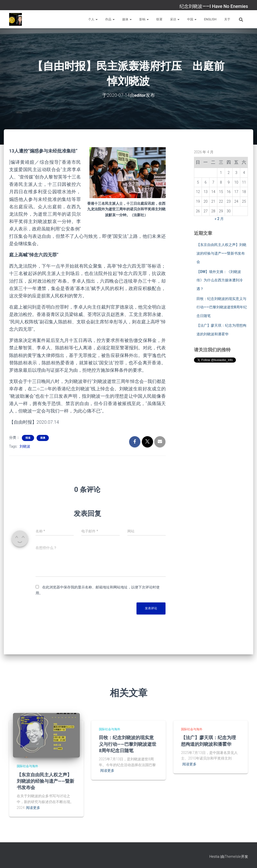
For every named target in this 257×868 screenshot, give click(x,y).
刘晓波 (25, 446)
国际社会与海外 (27, 766)
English (210, 19)
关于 (227, 19)
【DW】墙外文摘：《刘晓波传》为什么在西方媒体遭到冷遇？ (220, 280)
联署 (159, 19)
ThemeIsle (233, 857)
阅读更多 (33, 808)
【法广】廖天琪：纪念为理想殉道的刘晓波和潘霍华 (208, 741)
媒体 (127, 19)
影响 (144, 19)
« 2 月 (219, 219)
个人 (93, 19)
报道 (28, 438)
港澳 (43, 438)
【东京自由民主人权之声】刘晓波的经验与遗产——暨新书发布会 (221, 253)
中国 (192, 19)
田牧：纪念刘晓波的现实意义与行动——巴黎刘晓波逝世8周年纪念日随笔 (222, 307)
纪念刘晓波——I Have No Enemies (214, 6)
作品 (110, 19)
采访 (175, 19)
